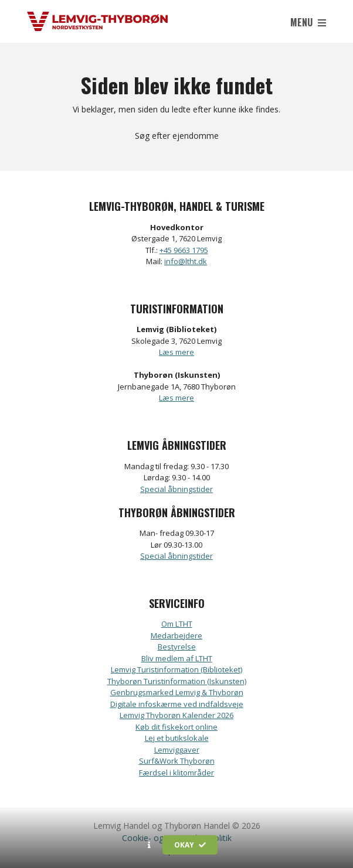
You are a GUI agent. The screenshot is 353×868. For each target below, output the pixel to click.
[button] (149, 845)
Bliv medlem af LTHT (177, 658)
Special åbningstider (176, 489)
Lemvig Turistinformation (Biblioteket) (176, 669)
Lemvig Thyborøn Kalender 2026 (176, 715)
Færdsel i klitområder (176, 773)
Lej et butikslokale (177, 738)
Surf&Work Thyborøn (177, 761)
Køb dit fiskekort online (176, 727)
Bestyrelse (177, 647)
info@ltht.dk (186, 261)
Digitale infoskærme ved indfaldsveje (177, 704)
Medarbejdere (176, 635)
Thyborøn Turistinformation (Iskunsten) (177, 681)
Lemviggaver (177, 750)
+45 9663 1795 (184, 250)
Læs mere (176, 352)
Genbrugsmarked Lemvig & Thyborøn (177, 692)
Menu (308, 22)
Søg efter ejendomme (177, 136)
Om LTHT (177, 624)
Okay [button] (190, 845)
